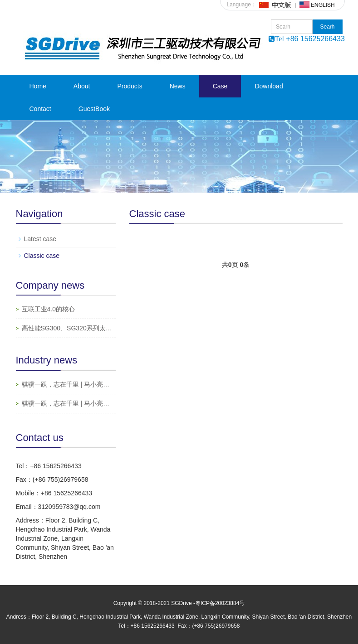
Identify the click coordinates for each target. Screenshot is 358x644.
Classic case (42, 256)
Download (269, 86)
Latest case (40, 239)
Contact (40, 109)
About (82, 86)
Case (220, 86)
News (178, 86)
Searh (327, 27)
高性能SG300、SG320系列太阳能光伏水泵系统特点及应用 (105, 328)
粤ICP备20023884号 (220, 603)
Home (38, 86)
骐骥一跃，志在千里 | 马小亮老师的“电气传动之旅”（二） (103, 384)
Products (130, 86)
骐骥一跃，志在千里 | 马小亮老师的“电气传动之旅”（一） (103, 403)
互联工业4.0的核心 (48, 309)
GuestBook (94, 109)
